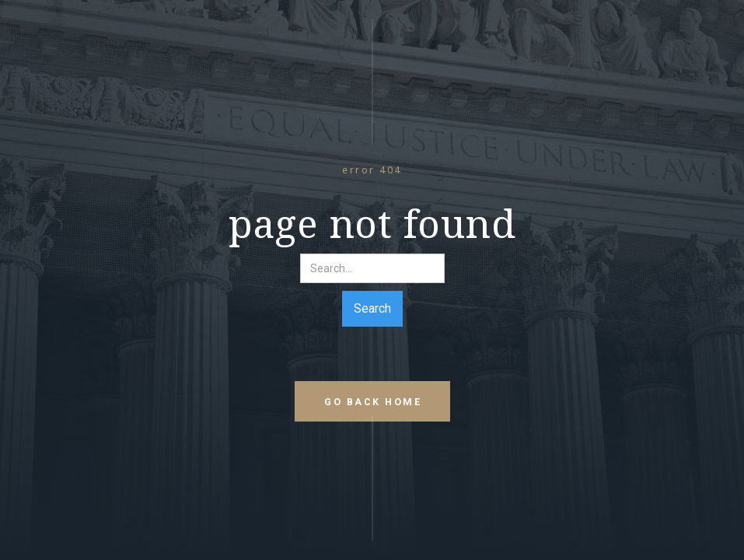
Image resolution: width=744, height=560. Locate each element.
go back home (373, 402)
